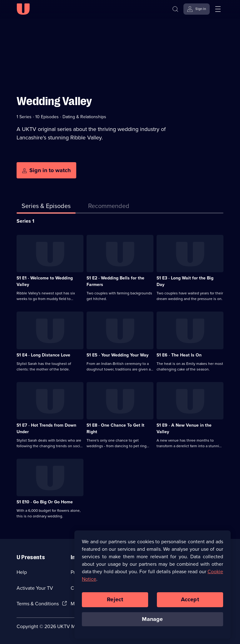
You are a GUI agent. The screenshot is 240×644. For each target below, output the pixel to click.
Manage (152, 622)
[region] (152, 588)
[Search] (177, 9)
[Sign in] (197, 9)
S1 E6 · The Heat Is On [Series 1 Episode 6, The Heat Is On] (179, 355)
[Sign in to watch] (46, 170)
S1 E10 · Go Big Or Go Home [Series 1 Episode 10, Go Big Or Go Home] (45, 502)
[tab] (109, 207)
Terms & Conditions (38, 604)
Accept (190, 603)
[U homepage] (23, 9)
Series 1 (25, 221)
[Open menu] (218, 9)
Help (22, 572)
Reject (115, 603)
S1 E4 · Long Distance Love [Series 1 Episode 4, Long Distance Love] (43, 355)
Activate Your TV (35, 588)
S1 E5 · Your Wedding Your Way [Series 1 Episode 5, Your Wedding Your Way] (117, 355)
